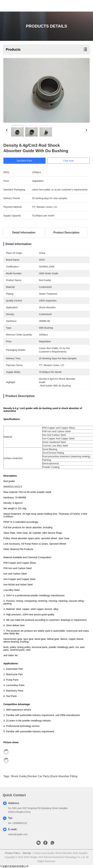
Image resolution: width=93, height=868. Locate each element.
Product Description (66, 233)
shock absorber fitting (64, 776)
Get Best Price (27, 161)
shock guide (19, 776)
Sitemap (27, 853)
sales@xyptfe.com (18, 834)
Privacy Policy (12, 853)
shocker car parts (38, 776)
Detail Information (24, 233)
